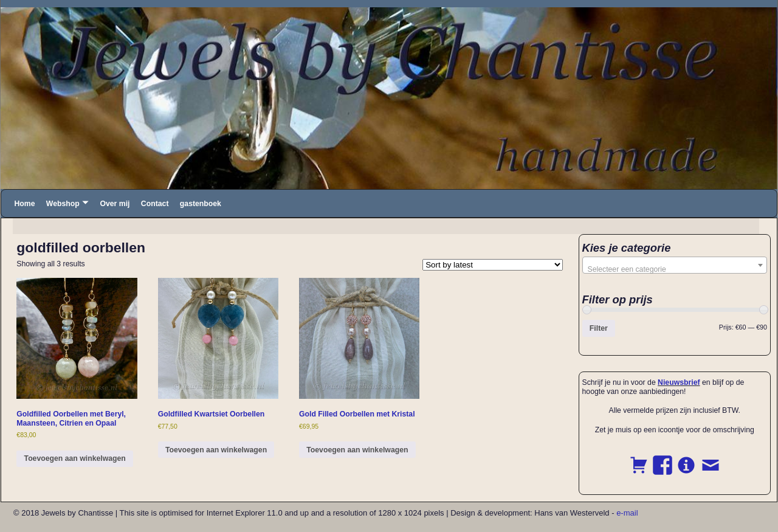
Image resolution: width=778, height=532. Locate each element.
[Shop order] (493, 265)
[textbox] (675, 269)
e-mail (627, 513)
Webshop (63, 204)
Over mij (115, 204)
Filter (599, 328)
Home (24, 204)
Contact (155, 204)
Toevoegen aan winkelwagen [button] (75, 458)
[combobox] (675, 265)
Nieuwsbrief (679, 382)
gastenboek (201, 204)
